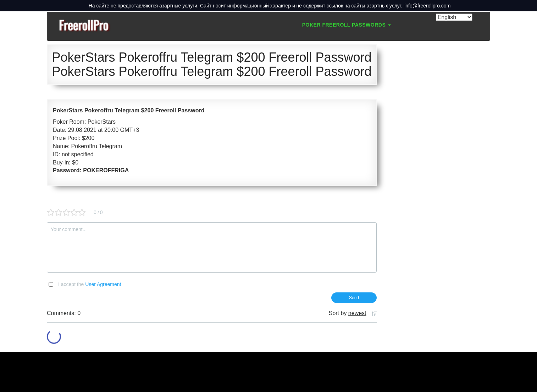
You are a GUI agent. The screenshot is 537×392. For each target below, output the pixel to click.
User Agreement (103, 284)
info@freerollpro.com (427, 6)
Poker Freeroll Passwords (347, 25)
